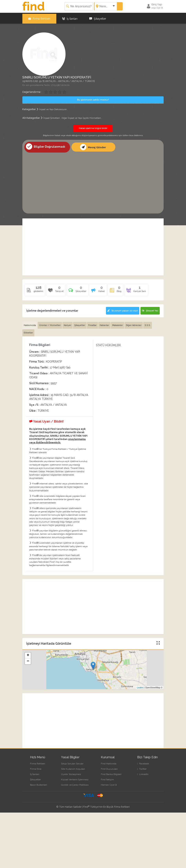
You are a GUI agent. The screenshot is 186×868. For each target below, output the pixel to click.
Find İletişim (107, 778)
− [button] (28, 660)
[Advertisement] (93, 181)
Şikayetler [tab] (80, 324)
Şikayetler (98, 18)
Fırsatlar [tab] (92, 324)
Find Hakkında (109, 762)
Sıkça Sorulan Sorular (72, 762)
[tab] (77, 290)
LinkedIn (143, 772)
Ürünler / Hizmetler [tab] (50, 324)
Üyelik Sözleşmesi (71, 772)
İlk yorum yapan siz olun (122, 310)
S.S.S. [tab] (148, 324)
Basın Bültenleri (39, 783)
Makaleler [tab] (118, 324)
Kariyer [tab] (67, 324)
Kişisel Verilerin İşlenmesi (75, 778)
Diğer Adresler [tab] (134, 324)
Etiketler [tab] (28, 331)
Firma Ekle (36, 767)
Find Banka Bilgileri (111, 772)
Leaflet (140, 686)
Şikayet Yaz (150, 310)
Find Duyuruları (109, 767)
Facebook (143, 762)
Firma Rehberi (39, 18)
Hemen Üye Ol (109, 783)
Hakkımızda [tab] (30, 324)
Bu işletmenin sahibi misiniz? (93, 99)
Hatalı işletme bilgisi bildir (93, 127)
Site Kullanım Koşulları (73, 767)
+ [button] (28, 654)
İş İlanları (70, 18)
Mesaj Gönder (93, 146)
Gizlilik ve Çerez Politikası (75, 783)
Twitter (142, 767)
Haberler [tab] (104, 324)
